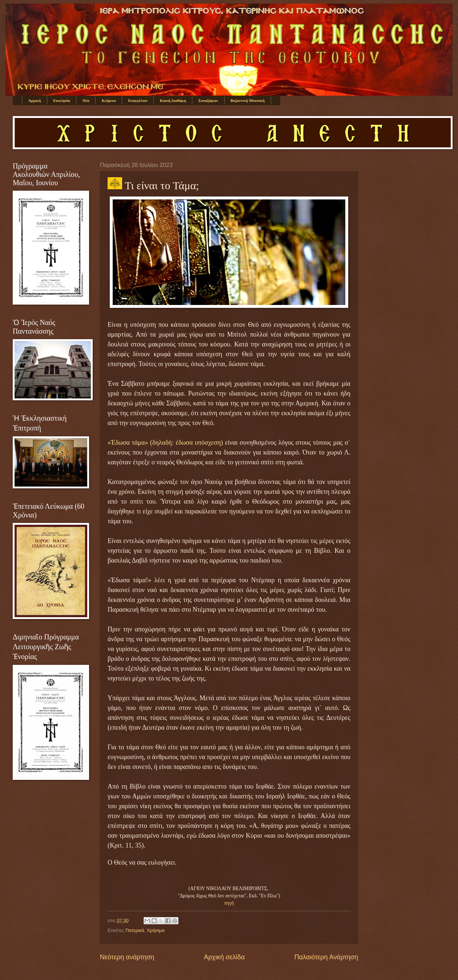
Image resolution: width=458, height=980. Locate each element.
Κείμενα (109, 100)
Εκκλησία (62, 100)
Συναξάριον (208, 100)
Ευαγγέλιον (138, 100)
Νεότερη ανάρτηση (127, 957)
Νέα (86, 100)
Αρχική (35, 100)
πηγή (229, 903)
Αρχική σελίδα (224, 957)
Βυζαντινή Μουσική (248, 100)
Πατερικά (135, 930)
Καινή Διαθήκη (173, 100)
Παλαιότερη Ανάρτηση (326, 957)
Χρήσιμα (156, 930)
